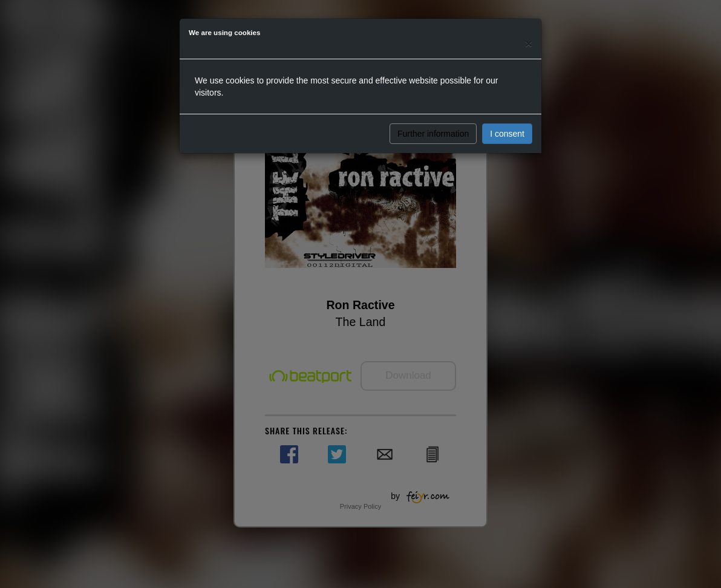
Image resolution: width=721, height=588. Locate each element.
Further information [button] (433, 134)
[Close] (529, 43)
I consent (507, 134)
